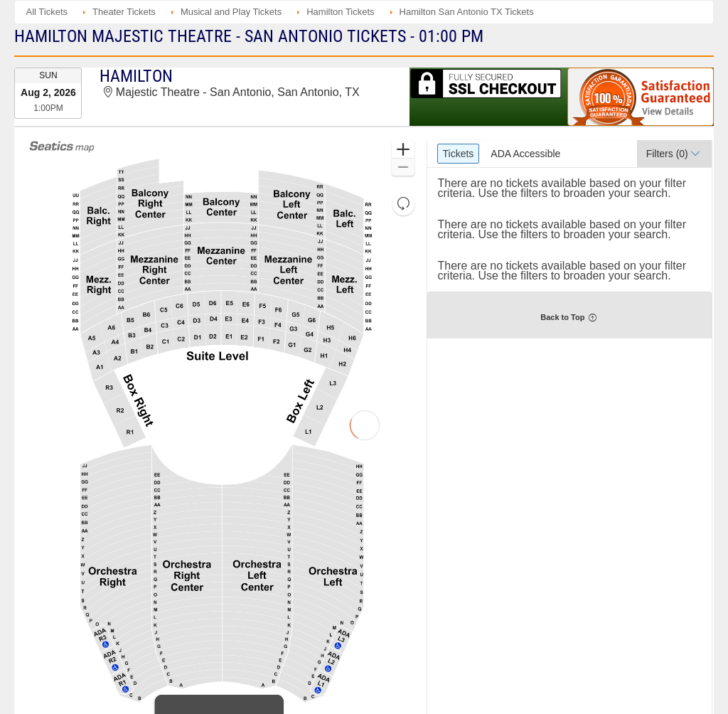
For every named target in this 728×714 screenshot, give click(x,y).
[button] (403, 150)
